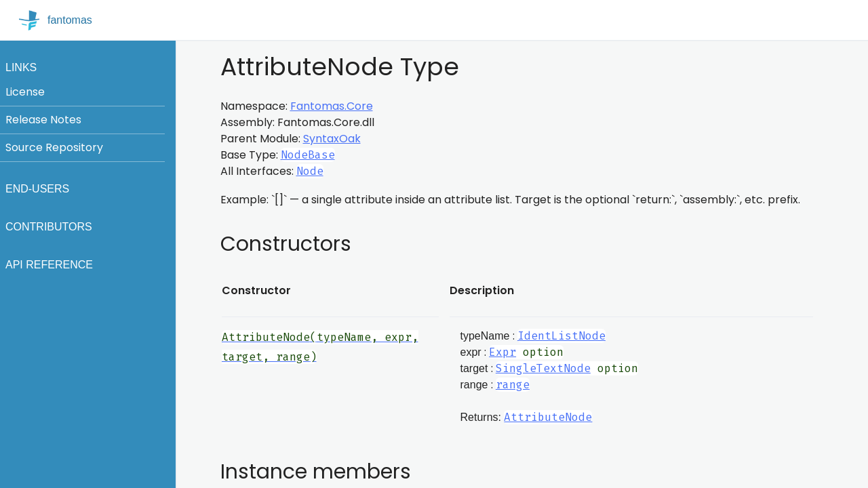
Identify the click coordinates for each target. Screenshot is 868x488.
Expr (502, 352)
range (513, 385)
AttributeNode (548, 417)
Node (310, 171)
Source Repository (54, 147)
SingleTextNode (543, 368)
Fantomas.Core (332, 106)
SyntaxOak (332, 139)
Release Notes (43, 120)
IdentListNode (561, 336)
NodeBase (308, 155)
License (25, 92)
